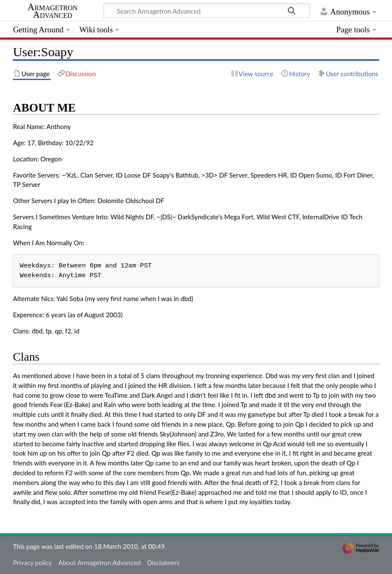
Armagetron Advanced (53, 11)
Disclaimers (163, 563)
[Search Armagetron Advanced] (207, 11)
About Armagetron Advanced (99, 563)
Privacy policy (32, 563)
